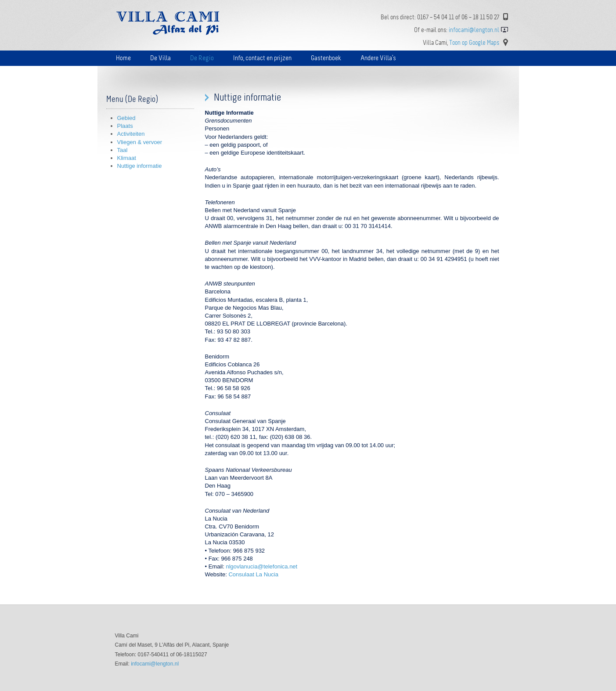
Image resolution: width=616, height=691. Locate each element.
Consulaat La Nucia (253, 574)
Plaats (125, 126)
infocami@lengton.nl (155, 664)
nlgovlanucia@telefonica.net (261, 566)
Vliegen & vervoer (140, 142)
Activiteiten (131, 134)
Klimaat (127, 158)
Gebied (126, 118)
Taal (122, 150)
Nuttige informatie (140, 166)
